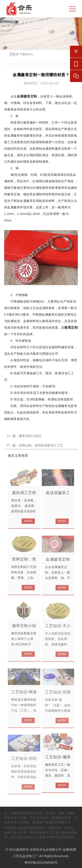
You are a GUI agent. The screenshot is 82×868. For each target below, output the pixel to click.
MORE (28, 524)
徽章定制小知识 (24, 631)
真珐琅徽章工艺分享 (58, 498)
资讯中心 (28, 54)
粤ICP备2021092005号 (41, 863)
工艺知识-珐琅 (58, 695)
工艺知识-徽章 (58, 760)
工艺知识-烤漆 (24, 695)
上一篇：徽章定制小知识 (24, 438)
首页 (14, 54)
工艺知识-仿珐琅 (24, 764)
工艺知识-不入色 (58, 631)
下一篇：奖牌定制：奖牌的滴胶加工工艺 (35, 448)
